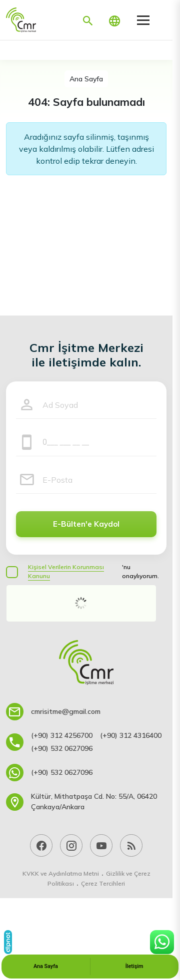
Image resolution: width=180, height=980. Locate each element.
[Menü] (143, 20)
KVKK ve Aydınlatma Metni (61, 873)
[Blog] (131, 845)
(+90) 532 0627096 (62, 748)
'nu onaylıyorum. (93, 572)
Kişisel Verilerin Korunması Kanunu (66, 571)
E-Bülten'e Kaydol (86, 524)
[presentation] (81, 603)
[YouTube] (101, 845)
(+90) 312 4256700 (62, 735)
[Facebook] (41, 845)
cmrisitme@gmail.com (66, 711)
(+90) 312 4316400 (131, 735)
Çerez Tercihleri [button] (103, 883)
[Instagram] (71, 845)
